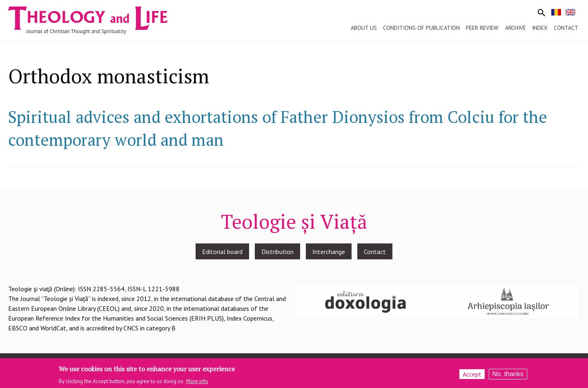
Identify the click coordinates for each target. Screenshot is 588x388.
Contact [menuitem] (566, 28)
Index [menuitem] (540, 28)
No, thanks (508, 376)
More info (197, 383)
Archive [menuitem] (516, 28)
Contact (375, 252)
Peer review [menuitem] (482, 28)
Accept (472, 377)
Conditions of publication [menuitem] (421, 28)
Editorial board (222, 252)
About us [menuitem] (364, 28)
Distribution (277, 252)
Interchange (329, 252)
